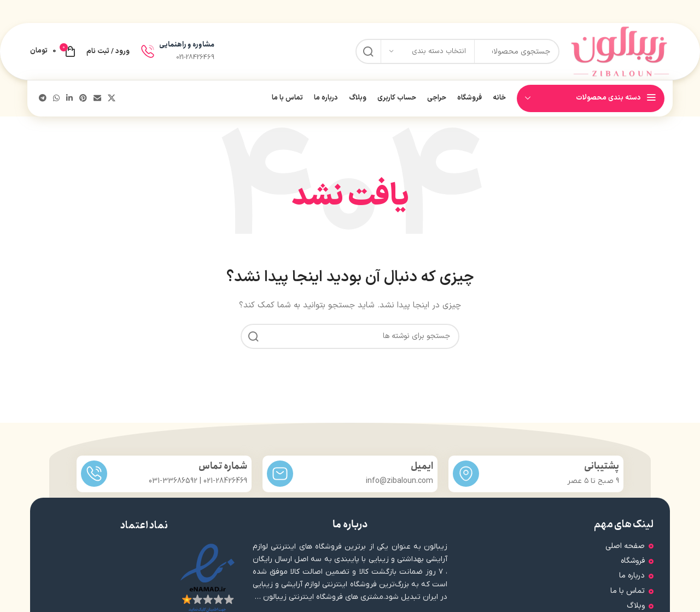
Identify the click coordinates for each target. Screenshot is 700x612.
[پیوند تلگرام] (43, 99)
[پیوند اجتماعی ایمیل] (97, 99)
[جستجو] (350, 336)
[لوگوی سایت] (620, 51)
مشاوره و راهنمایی (187, 45)
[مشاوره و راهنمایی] (148, 51)
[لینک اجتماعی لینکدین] (69, 99)
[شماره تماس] (94, 474)
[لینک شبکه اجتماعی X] (112, 99)
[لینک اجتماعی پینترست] (83, 99)
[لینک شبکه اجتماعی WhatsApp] (56, 99)
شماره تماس (223, 466)
